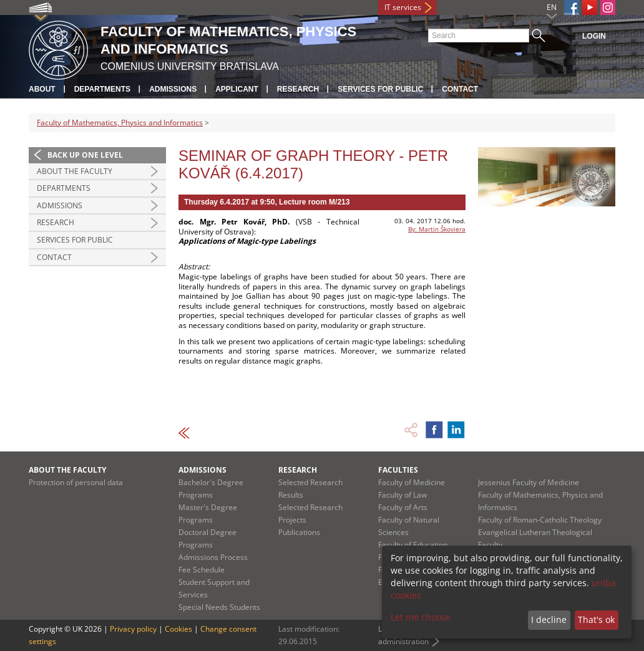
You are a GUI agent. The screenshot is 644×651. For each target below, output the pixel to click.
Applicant (237, 89)
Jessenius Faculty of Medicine (529, 482)
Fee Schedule (202, 570)
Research (298, 89)
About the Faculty (75, 171)
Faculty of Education (413, 545)
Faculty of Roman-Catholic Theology (540, 520)
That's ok (596, 620)
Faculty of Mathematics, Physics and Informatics (120, 123)
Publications (299, 532)
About (42, 89)
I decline (549, 620)
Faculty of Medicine (412, 482)
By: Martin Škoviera (437, 229)
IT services (403, 7)
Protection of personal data (76, 482)
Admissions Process (213, 557)
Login (594, 36)
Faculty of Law (402, 495)
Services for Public (380, 89)
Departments (102, 89)
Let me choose (421, 617)
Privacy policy (133, 629)
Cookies (178, 629)
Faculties (398, 470)
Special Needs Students (219, 607)
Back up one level (85, 155)
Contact (460, 89)
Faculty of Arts (403, 507)
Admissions (173, 89)
